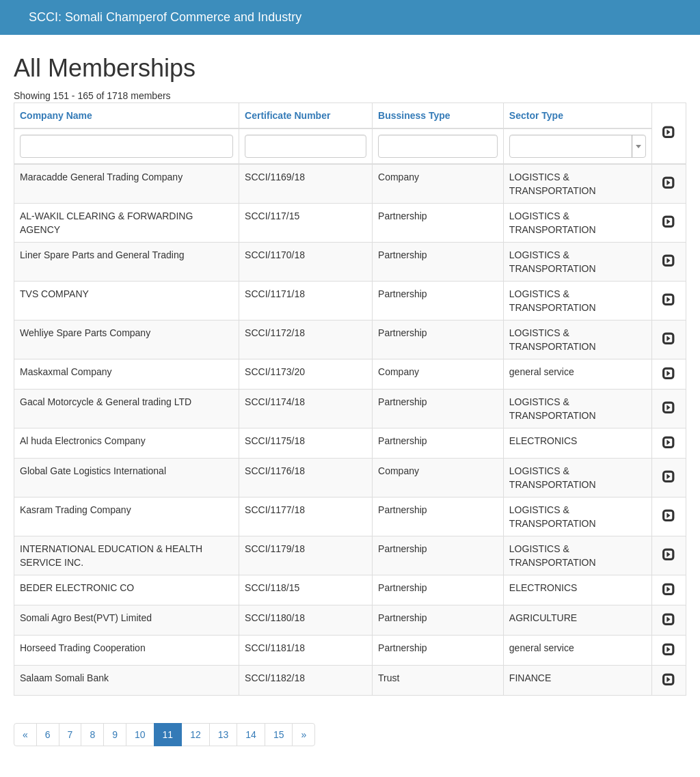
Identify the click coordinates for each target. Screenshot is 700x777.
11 (168, 735)
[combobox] (578, 146)
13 (224, 735)
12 (196, 735)
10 (140, 735)
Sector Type (536, 115)
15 (279, 735)
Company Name (56, 115)
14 (251, 735)
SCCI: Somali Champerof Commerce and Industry (165, 17)
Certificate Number (287, 115)
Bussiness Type (414, 115)
